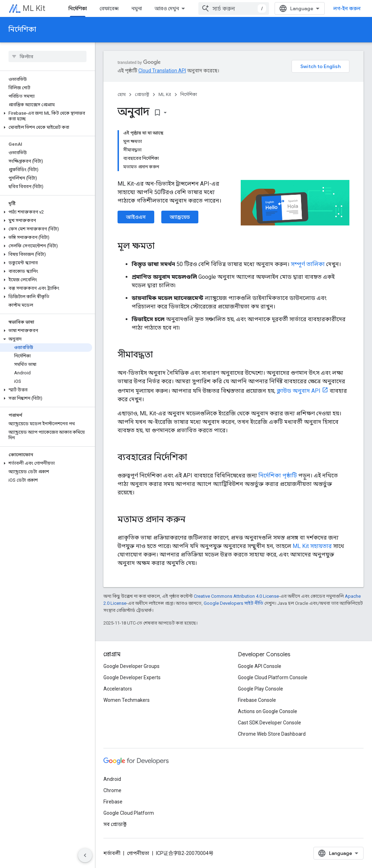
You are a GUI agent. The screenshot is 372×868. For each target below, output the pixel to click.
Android (112, 779)
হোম (122, 94)
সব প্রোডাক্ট (115, 824)
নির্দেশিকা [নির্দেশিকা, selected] (78, 8)
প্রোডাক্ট (142, 94)
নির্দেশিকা (22, 29)
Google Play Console (260, 689)
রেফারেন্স (109, 8)
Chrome (112, 790)
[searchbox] (47, 56)
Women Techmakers (127, 700)
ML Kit (34, 8)
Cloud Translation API (162, 71)
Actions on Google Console (268, 711)
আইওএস (136, 217)
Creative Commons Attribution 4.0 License (236, 596)
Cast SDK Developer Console (269, 723)
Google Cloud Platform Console (273, 677)
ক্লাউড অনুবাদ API (299, 391)
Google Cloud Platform (129, 813)
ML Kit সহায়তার (312, 546)
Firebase (113, 802)
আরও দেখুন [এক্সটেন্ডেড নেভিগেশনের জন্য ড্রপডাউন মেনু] (167, 8)
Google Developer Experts (132, 677)
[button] (46, 116)
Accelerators (118, 689)
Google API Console (260, 666)
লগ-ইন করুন (347, 8)
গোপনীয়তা (138, 853)
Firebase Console (257, 700)
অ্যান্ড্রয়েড (180, 217)
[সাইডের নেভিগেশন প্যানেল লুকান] (85, 855)
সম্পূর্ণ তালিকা (308, 264)
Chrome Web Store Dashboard (272, 734)
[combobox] (234, 8)
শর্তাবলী (112, 853)
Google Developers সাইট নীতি (233, 603)
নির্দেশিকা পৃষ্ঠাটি (278, 475)
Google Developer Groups (131, 666)
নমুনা (137, 8)
